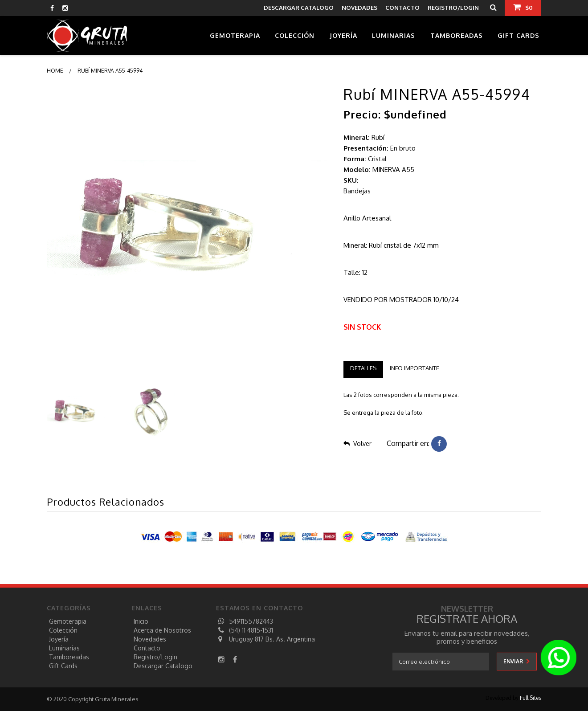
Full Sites (531, 698)
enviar (517, 661)
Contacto (147, 648)
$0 (523, 7)
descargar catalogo (299, 8)
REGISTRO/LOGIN (453, 8)
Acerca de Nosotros (162, 630)
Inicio (141, 621)
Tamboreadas (457, 35)
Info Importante (414, 368)
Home (55, 71)
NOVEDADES (359, 8)
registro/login (155, 657)
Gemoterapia (235, 35)
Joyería (343, 35)
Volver (357, 443)
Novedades (150, 639)
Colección (295, 35)
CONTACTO (402, 8)
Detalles (363, 368)
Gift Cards (519, 35)
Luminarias (394, 35)
